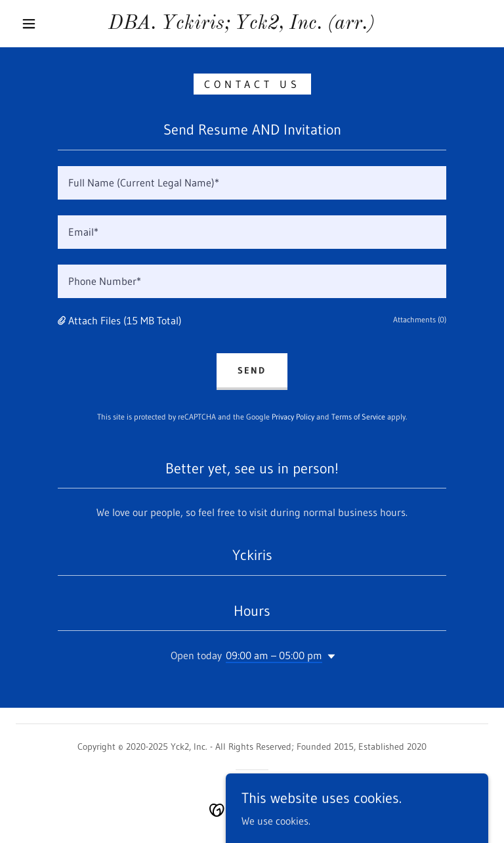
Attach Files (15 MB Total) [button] (125, 320)
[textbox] (252, 183)
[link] (241, 25)
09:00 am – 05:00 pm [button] (274, 655)
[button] (29, 24)
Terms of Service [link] (358, 417)
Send (252, 370)
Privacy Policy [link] (293, 417)
